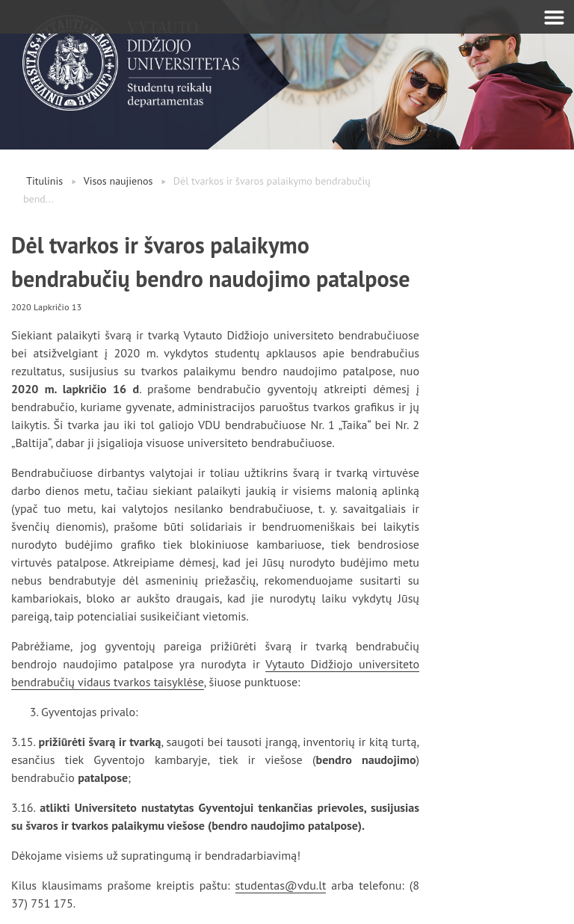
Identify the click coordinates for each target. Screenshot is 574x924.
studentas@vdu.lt (281, 885)
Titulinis (44, 181)
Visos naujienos (118, 181)
